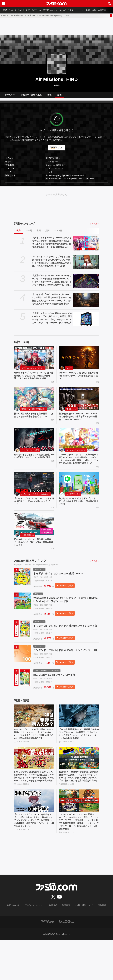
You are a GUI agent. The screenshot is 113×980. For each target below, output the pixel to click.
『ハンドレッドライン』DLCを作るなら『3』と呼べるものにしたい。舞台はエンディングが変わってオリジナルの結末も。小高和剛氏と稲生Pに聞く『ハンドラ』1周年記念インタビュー (34, 859)
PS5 (32, 10)
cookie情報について (81, 946)
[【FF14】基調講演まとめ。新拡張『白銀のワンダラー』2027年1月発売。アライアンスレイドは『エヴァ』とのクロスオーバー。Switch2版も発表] (79, 744)
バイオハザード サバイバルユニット (36, 507)
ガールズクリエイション (76, 458)
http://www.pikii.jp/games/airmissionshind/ (65, 178)
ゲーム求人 (75, 10)
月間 (47, 233)
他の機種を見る (59, 168)
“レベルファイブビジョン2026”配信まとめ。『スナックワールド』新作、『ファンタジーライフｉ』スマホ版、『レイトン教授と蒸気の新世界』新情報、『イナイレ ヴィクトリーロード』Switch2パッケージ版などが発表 (79, 861)
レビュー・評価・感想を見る (55, 133)
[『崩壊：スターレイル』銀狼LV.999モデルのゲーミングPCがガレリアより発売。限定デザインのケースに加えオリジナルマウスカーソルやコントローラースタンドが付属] (86, 321)
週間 (39, 233)
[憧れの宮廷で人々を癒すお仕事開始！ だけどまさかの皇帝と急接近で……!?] (34, 405)
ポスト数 (58, 233)
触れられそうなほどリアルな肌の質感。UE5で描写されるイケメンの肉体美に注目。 (34, 466)
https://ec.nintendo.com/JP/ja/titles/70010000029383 (70, 181)
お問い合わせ (18, 946)
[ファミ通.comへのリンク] (56, 4)
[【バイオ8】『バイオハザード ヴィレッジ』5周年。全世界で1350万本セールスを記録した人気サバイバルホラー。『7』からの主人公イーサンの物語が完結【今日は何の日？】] (86, 302)
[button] (56, 185)
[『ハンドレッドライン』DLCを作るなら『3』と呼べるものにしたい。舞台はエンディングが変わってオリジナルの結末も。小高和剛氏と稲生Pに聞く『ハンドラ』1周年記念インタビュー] (34, 839)
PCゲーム (41, 10)
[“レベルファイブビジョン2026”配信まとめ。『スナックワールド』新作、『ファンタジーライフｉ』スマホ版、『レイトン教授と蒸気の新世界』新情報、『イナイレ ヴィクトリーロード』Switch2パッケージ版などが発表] (79, 839)
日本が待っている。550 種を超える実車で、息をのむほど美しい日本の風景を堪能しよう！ (34, 557)
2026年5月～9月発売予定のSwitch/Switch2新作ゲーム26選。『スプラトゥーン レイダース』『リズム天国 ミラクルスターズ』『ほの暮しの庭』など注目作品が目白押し (79, 812)
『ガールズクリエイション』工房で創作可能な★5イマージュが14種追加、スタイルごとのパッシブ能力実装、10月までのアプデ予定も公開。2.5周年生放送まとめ (79, 469)
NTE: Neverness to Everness (33, 371)
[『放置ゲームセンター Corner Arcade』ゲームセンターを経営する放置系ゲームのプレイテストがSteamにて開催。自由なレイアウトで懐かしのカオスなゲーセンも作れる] (86, 284)
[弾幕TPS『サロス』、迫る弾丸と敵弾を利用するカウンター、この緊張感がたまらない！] (79, 360)
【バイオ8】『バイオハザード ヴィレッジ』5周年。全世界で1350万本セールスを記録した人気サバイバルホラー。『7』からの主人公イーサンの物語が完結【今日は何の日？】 (52, 302)
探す (61, 150)
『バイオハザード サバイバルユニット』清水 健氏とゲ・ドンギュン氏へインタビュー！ (33, 515)
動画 (97, 10)
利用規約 (53, 946)
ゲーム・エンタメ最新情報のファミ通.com (18, 16)
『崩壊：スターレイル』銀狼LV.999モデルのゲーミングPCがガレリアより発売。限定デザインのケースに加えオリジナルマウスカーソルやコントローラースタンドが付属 (52, 320)
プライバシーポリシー (36, 946)
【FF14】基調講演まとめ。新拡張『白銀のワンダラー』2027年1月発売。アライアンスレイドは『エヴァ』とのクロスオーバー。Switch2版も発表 (79, 764)
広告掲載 (97, 946)
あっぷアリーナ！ (73, 507)
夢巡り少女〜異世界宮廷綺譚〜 (34, 416)
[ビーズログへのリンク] (66, 961)
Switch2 (14, 10)
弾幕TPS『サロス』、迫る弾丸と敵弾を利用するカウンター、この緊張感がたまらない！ (79, 379)
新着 (6, 10)
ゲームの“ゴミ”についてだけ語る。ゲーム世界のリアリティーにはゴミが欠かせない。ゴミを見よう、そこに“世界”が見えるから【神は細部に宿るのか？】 (34, 764)
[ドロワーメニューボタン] (4, 4)
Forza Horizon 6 (28, 549)
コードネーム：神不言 (30, 458)
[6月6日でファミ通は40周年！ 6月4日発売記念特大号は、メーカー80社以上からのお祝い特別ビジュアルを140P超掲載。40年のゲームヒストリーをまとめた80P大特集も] (34, 791)
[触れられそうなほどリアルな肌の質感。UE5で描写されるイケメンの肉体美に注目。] (34, 447)
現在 (19, 233)
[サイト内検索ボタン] (109, 4)
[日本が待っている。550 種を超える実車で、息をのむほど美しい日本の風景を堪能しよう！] (34, 538)
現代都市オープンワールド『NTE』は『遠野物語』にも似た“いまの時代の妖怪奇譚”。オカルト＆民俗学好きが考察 (34, 380)
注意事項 (65, 946)
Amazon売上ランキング (30, 576)
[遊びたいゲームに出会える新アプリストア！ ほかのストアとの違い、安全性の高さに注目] (79, 496)
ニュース (87, 10)
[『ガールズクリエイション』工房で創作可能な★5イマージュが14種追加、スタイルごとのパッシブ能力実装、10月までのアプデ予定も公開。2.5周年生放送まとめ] (79, 447)
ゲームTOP (10, 96)
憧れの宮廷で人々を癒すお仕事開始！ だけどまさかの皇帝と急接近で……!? (34, 422)
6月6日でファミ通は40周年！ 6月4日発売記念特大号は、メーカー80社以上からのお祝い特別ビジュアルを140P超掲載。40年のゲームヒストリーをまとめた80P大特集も (34, 812)
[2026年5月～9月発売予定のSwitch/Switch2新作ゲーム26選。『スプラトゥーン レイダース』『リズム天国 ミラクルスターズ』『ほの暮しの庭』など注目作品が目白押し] (79, 791)
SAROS (69, 371)
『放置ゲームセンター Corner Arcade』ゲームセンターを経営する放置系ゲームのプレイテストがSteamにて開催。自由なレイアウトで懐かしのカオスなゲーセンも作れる (52, 283)
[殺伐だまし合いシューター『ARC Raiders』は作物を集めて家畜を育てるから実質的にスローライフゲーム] (79, 405)
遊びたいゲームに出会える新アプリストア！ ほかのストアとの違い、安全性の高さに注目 (79, 515)
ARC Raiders (71, 416)
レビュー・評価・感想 (31, 96)
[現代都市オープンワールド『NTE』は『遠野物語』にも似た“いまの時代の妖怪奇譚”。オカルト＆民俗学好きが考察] (34, 360)
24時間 (29, 233)
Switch (24, 10)
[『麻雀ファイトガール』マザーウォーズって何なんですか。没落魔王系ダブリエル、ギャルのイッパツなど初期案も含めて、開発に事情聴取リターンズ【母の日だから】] (86, 246)
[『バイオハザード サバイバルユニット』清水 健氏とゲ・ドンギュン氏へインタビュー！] (34, 496)
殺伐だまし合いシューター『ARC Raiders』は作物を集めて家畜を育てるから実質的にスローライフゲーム (79, 424)
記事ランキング (24, 226)
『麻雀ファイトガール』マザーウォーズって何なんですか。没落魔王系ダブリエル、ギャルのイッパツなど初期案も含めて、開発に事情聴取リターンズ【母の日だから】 (52, 245)
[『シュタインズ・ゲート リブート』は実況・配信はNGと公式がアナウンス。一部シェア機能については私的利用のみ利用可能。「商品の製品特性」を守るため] (86, 265)
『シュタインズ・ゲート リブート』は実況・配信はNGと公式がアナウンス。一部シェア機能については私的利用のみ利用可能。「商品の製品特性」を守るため (52, 264)
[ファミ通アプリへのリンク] (48, 961)
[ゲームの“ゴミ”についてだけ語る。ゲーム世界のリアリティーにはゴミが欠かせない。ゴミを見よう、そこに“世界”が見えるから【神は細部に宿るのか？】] (34, 744)
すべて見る (94, 226)
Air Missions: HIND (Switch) (50, 16)
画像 (49, 96)
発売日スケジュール (58, 10)
